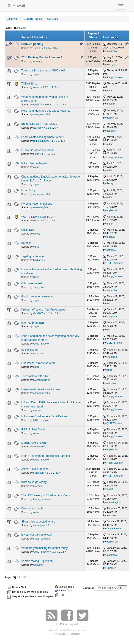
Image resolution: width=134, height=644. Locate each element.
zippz (36, 74)
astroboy (38, 128)
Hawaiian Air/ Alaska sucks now (41, 389)
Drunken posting (32, 44)
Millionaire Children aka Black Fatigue (44, 416)
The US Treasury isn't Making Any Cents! (46, 495)
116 (54, 87)
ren (108, 303)
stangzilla (112, 51)
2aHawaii (16, 5)
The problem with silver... (37, 376)
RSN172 (111, 568)
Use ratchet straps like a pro (38, 363)
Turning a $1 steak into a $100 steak (44, 71)
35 (63, 105)
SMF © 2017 (65, 630)
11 (62, 141)
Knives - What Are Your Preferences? (44, 310)
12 (63, 552)
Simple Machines (78, 630)
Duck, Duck (28, 230)
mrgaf (110, 489)
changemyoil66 (42, 114)
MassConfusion (42, 380)
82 (57, 473)
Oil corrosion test (32, 283)
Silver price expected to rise (38, 522)
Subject (26, 37)
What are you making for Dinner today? (45, 548)
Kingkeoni (39, 473)
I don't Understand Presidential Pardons (46, 456)
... (22, 28)
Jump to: (88, 588)
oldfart (37, 87)
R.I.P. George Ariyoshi (35, 163)
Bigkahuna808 (41, 141)
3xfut (36, 277)
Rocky (110, 183)
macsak (111, 104)
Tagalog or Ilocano (33, 256)
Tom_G (37, 48)
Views (93, 37)
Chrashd (38, 565)
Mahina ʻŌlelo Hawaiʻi (34, 443)
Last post (111, 37)
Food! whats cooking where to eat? (43, 137)
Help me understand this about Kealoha (45, 111)
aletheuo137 (40, 446)
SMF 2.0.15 (53, 630)
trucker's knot (29, 350)
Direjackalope (114, 528)
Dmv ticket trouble (32, 508)
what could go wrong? (35, 482)
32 (52, 154)
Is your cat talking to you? (37, 535)
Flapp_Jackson (115, 77)
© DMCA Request (67, 624)
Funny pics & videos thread (38, 150)
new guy (38, 61)
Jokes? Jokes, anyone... (36, 469)
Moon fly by (28, 190)
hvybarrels (112, 118)
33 (57, 313)
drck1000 (38, 313)
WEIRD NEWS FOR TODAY (39, 217)
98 (25, 28)
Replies (92, 34)
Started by (40, 37)
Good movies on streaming (38, 297)
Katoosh (26, 243)
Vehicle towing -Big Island (37, 561)
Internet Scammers (33, 323)
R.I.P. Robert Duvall (33, 429)
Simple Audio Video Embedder (67, 634)
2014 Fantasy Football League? (42, 57)
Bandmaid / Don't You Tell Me (39, 124)
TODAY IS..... (29, 84)
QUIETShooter (41, 105)
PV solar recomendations (37, 204)
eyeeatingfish (41, 207)
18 (54, 48)
